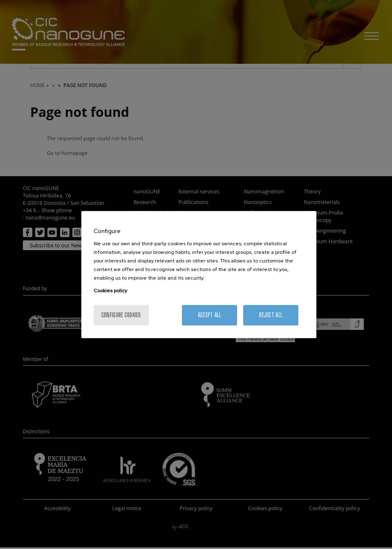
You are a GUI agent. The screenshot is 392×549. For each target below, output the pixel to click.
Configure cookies (121, 315)
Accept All (210, 315)
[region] (199, 275)
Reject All (271, 315)
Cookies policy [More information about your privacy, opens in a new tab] (110, 291)
